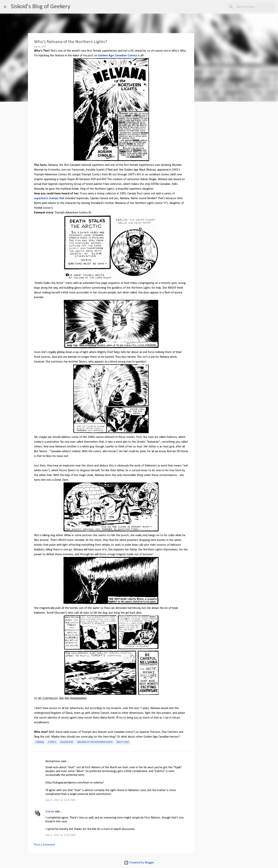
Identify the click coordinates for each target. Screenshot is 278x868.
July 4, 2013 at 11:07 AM (60, 835)
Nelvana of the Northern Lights (95, 742)
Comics (52, 742)
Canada (40, 742)
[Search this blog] (255, 7)
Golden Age (67, 742)
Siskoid (50, 812)
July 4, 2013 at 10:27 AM (60, 800)
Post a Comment (45, 845)
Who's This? (123, 742)
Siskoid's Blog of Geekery (40, 7)
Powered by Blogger (139, 863)
